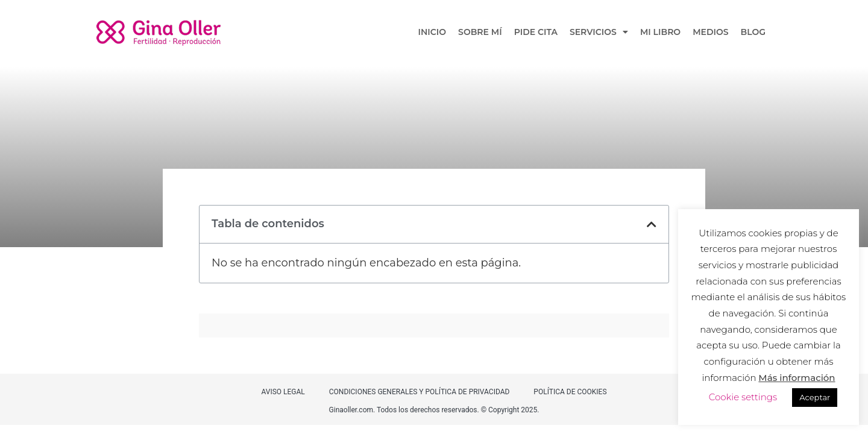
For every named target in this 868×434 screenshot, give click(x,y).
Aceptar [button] (815, 397)
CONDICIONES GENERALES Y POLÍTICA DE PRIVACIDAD (420, 392)
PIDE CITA (536, 32)
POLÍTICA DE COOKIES (570, 392)
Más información (797, 378)
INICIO (432, 32)
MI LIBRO (660, 32)
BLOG (753, 32)
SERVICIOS (599, 32)
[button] (652, 224)
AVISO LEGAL (283, 392)
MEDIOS (710, 32)
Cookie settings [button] (743, 397)
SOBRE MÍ (480, 32)
